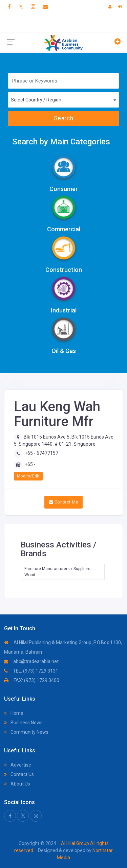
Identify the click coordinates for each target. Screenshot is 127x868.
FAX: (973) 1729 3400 (32, 680)
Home (14, 713)
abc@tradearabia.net (31, 661)
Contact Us (19, 774)
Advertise (18, 765)
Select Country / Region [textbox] (36, 100)
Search (63, 118)
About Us (17, 784)
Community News (26, 732)
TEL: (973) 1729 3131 (31, 671)
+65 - (30, 464)
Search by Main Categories (61, 142)
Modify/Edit (28, 476)
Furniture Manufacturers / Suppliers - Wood (58, 572)
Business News (23, 723)
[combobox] (63, 100)
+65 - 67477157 (41, 453)
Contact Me (63, 502)
